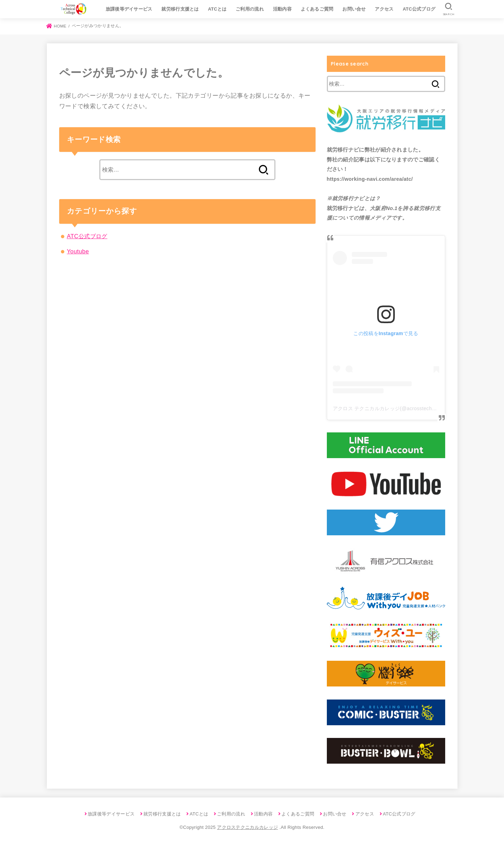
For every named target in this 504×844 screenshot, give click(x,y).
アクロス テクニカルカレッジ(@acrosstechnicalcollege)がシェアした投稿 (417, 408)
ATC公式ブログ (419, 9)
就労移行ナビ (343, 150)
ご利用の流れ (250, 9)
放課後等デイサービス (129, 9)
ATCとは (217, 9)
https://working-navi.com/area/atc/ (370, 179)
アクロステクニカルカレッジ (247, 827)
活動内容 (282, 9)
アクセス (384, 9)
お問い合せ (354, 9)
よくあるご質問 (317, 9)
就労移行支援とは (180, 9)
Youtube (78, 251)
